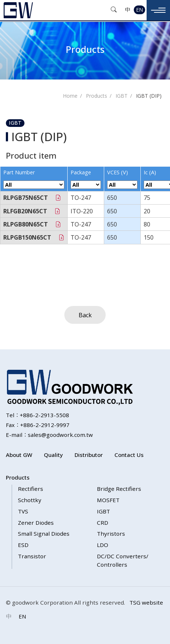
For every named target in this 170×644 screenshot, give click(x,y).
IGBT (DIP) (149, 96)
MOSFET (108, 500)
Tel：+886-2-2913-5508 (37, 415)
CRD (103, 523)
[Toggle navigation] (158, 10)
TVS (23, 511)
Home (70, 96)
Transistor (32, 556)
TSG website (146, 602)
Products (97, 96)
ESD (23, 545)
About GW (19, 455)
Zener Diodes (36, 523)
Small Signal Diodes (44, 534)
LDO (103, 545)
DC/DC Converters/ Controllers (123, 560)
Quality (53, 455)
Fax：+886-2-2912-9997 (38, 425)
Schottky (30, 500)
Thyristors (111, 534)
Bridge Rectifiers (119, 489)
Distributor (89, 455)
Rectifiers (31, 489)
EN (139, 10)
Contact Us (129, 455)
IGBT (122, 96)
